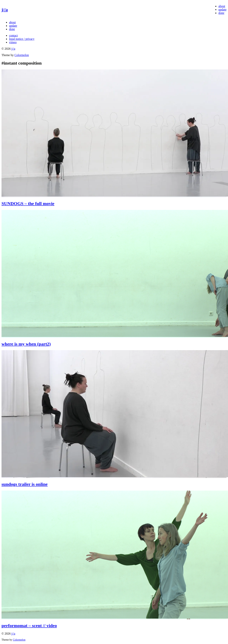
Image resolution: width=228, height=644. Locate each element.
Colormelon (22, 55)
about (222, 6)
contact (13, 35)
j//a (5, 10)
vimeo (13, 42)
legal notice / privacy (22, 39)
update (222, 10)
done (221, 13)
